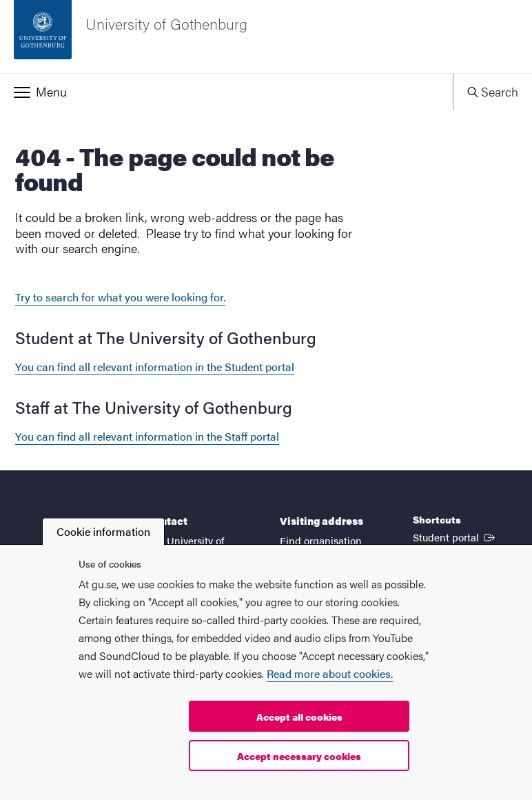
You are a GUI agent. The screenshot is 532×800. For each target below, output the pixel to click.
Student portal (455, 537)
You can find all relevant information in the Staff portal (147, 436)
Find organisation (321, 540)
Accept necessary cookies (299, 756)
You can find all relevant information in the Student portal (155, 367)
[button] (226, 92)
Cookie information (103, 531)
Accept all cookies (299, 717)
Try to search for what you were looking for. (120, 297)
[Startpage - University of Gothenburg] (266, 37)
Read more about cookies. (330, 673)
